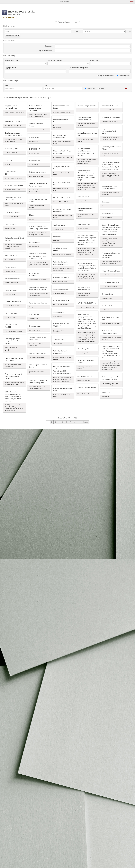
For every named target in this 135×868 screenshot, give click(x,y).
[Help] (124, 89)
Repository (49, 46)
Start (6, 85)
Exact (101, 89)
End (45, 85)
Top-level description (46, 51)
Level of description (11, 60)
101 (79, 422)
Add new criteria (12, 36)
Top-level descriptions (106, 76)
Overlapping (90, 89)
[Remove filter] (15, 17)
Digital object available (55, 60)
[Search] (38, 31)
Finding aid (94, 60)
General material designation (78, 68)
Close (132, 2)
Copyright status (10, 68)
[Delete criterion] (128, 31)
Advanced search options (68, 22)
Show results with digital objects (40, 98)
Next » (85, 422)
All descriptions (123, 76)
